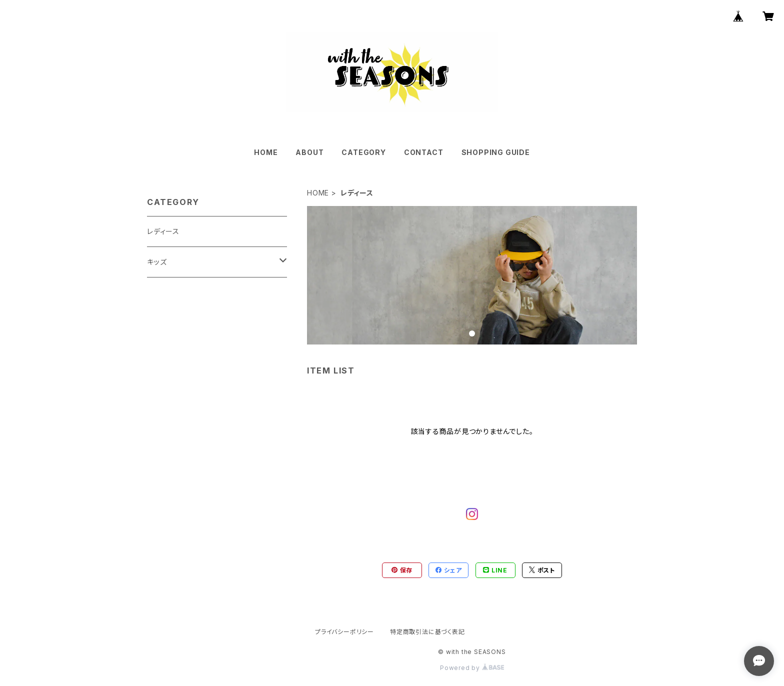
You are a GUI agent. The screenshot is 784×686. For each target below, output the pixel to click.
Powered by (472, 668)
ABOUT (309, 152)
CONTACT (424, 152)
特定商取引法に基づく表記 (427, 632)
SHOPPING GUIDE (496, 152)
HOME (266, 152)
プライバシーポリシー (344, 632)
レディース (163, 231)
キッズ (157, 262)
